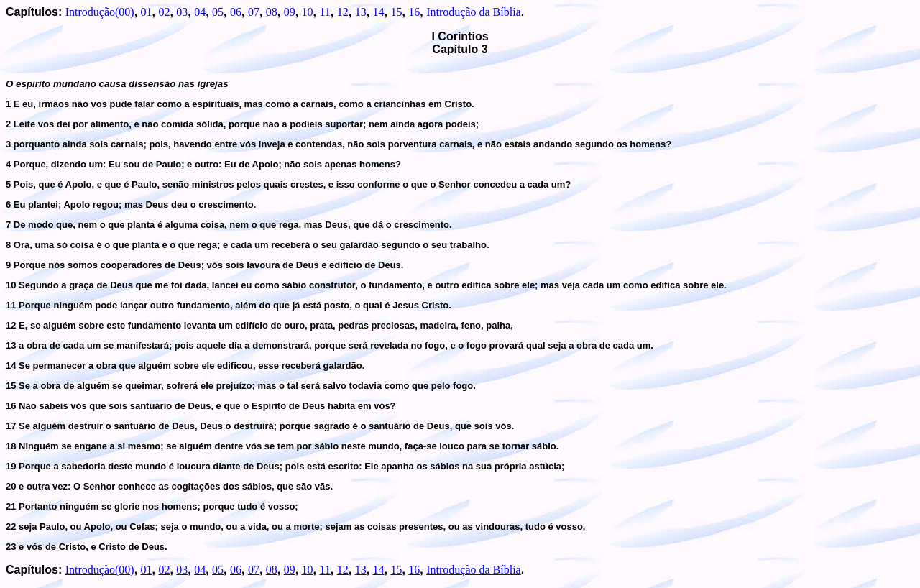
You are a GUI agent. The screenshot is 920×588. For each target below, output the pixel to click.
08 (272, 12)
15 (396, 12)
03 (182, 12)
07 (254, 12)
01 (147, 12)
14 (379, 12)
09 (290, 12)
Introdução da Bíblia (474, 12)
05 (218, 12)
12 (343, 12)
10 (308, 12)
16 (414, 12)
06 (236, 12)
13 (361, 12)
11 (325, 12)
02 (164, 12)
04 (200, 12)
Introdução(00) (100, 12)
